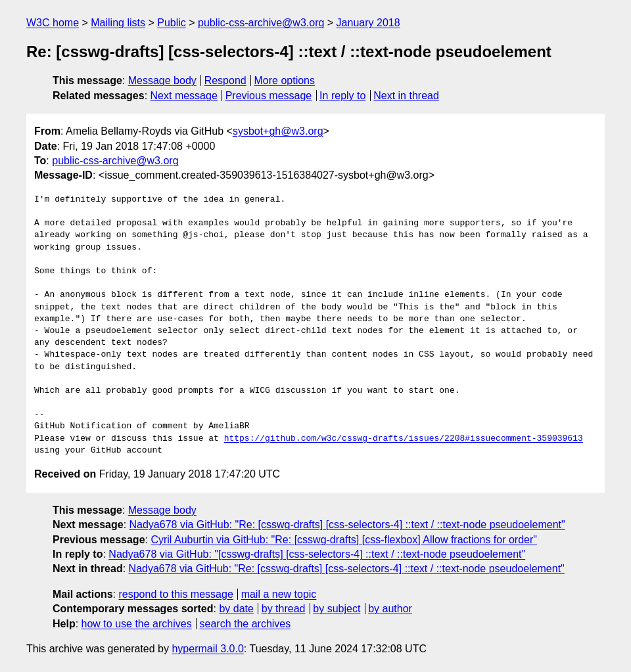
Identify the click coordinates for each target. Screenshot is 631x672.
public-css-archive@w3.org (261, 23)
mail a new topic (279, 594)
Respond (225, 80)
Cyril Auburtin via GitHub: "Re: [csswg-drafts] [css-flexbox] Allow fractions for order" (344, 540)
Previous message (269, 96)
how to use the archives (137, 624)
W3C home (53, 23)
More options (285, 80)
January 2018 (368, 23)
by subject (337, 609)
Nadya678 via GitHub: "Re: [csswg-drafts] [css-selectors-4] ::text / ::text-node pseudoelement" (347, 525)
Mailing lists (118, 23)
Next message (184, 96)
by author (390, 609)
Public (172, 23)
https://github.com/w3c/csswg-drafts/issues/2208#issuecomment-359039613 (404, 439)
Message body (162, 80)
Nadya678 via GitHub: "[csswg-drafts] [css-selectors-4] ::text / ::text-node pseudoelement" (317, 554)
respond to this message (175, 594)
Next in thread (406, 96)
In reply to (342, 96)
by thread (284, 609)
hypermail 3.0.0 (207, 649)
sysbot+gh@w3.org (278, 131)
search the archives (245, 624)
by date (236, 609)
